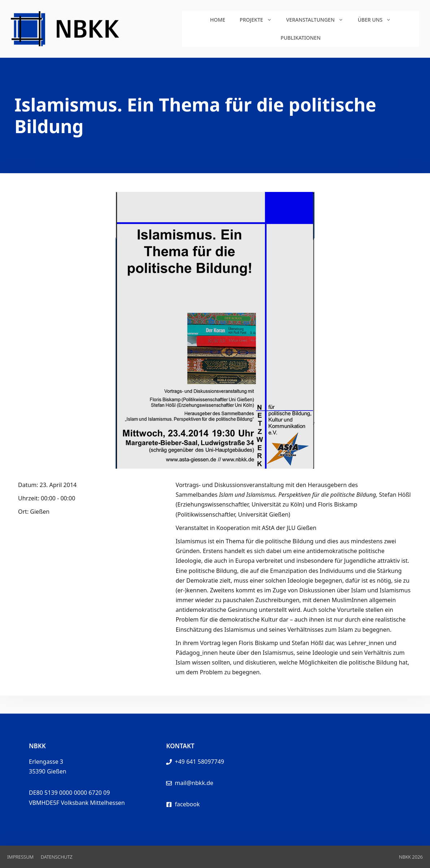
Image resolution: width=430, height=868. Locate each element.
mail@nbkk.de (194, 783)
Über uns (378, 20)
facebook (187, 804)
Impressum (20, 857)
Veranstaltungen (318, 20)
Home (218, 20)
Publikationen (301, 38)
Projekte (259, 20)
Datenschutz (57, 857)
